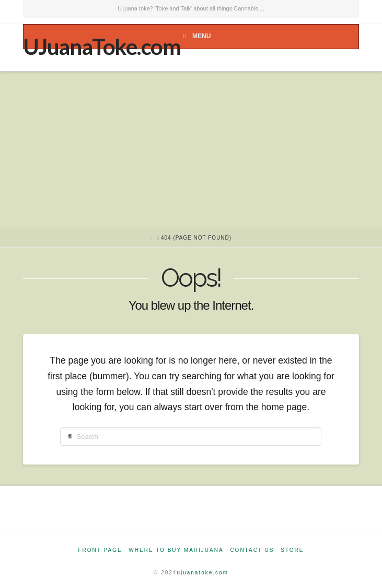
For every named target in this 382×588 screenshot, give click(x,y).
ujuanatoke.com (202, 573)
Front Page (100, 550)
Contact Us (252, 550)
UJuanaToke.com (102, 47)
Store (292, 550)
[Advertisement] (191, 150)
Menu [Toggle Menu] (195, 36)
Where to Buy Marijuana (176, 550)
